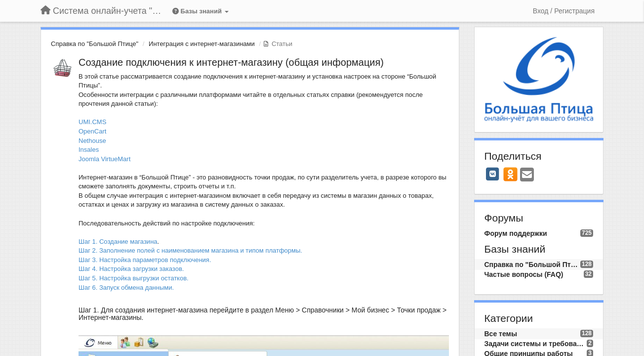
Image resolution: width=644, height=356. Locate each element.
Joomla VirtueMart (104, 159)
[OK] (510, 174)
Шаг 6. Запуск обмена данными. (126, 288)
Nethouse (92, 141)
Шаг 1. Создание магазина (118, 242)
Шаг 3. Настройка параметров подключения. (145, 260)
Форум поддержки (516, 233)
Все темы (501, 334)
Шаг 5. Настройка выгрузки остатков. (134, 278)
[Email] (527, 175)
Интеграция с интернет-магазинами (202, 44)
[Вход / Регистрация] (564, 11)
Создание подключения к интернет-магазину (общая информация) (231, 62)
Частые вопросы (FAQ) (524, 274)
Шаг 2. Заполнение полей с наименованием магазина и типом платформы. (190, 250)
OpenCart (92, 131)
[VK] (493, 174)
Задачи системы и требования (536, 344)
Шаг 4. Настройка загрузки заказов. (131, 269)
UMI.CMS (92, 122)
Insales (89, 150)
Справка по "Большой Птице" (95, 44)
